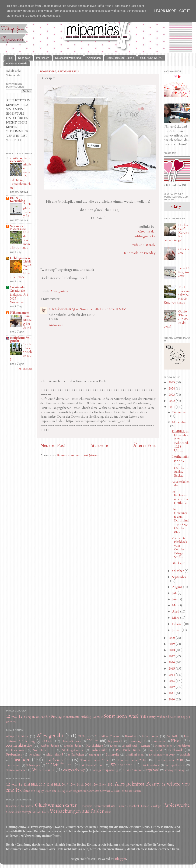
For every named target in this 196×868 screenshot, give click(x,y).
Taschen (20, 760)
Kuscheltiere (95, 746)
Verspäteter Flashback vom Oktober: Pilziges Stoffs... (179, 548)
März (176, 618)
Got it (185, 11)
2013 (172, 681)
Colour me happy (32, 791)
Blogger (121, 859)
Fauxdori (131, 736)
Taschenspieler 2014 (94, 760)
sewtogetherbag (175, 770)
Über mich (24, 58)
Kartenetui (158, 741)
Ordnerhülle (99, 750)
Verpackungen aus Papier (77, 811)
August (178, 587)
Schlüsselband (54, 755)
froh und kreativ (144, 245)
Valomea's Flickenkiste (18, 228)
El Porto (84, 736)
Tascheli (185, 755)
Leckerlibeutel (129, 746)
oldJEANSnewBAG (151, 58)
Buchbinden (13, 806)
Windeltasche (43, 770)
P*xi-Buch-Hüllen (128, 750)
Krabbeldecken (50, 746)
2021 (172, 407)
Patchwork (176, 750)
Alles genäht (50, 736)
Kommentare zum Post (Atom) (78, 455)
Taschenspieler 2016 (132, 760)
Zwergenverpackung (105, 770)
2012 (172, 687)
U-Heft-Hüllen (59, 765)
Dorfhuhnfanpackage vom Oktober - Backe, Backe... (180, 466)
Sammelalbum (14, 812)
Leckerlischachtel (128, 806)
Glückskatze (184, 251)
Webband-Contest (168, 717)
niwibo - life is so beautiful (20, 160)
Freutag (57, 717)
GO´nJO (48, 741)
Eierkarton (27, 806)
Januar (177, 630)
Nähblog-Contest (92, 717)
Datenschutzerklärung (68, 58)
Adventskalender (181, 484)
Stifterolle (113, 755)
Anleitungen (94, 58)
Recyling (35, 755)
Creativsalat (147, 231)
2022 (172, 401)
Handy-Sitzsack (71, 741)
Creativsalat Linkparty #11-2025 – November (20, 297)
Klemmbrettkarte (105, 806)
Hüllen (93, 741)
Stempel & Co (31, 812)
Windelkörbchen (17, 770)
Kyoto (114, 746)
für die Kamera (132, 770)
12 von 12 (14, 716)
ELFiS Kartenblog (18, 200)
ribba (108, 812)
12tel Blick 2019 (57, 785)
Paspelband (155, 750)
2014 (172, 675)
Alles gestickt (59, 291)
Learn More (165, 11)
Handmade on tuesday (139, 253)
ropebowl (153, 770)
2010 (172, 699)
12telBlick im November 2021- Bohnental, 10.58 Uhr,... (180, 441)
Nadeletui (184, 746)
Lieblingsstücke (144, 236)
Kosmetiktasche (19, 745)
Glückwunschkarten (56, 805)
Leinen (146, 746)
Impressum (43, 58)
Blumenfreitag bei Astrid (28, 322)
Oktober (178, 571)
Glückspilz (179, 563)
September (179, 577)
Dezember (179, 412)
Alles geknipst (130, 784)
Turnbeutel (13, 765)
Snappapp (95, 755)
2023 (172, 395)
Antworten (56, 325)
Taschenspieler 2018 (169, 760)
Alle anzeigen (25, 369)
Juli (175, 593)
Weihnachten (122, 765)
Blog (9, 58)
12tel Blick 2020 (80, 785)
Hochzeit (86, 806)
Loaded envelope (151, 806)
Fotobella (173, 736)
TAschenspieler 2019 (162, 755)
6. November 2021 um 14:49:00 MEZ (101, 309)
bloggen (185, 717)
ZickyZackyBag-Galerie (120, 58)
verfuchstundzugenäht (20, 339)
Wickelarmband (151, 765)
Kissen (176, 741)
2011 (172, 693)
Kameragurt (137, 741)
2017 (172, 656)
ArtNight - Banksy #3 (27, 210)
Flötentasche (150, 736)
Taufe (45, 812)
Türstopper (33, 765)
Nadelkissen (19, 750)
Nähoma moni (20, 313)
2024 (172, 389)
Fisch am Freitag (55, 791)
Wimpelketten (175, 765)
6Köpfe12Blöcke (17, 736)
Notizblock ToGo (44, 750)
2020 (172, 638)
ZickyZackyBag (74, 770)
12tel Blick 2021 (103, 785)
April (176, 612)
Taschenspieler (58, 760)
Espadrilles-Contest (107, 736)
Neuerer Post (53, 445)
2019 (172, 644)
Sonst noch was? (121, 716)
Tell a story (148, 717)
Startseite (99, 445)
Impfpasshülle (115, 741)
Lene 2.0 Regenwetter (184, 272)
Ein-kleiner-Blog (63, 309)
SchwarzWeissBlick (112, 791)
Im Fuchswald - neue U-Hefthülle (180, 497)
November (179, 422)
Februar (178, 624)
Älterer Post (144, 445)
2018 (172, 650)
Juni (175, 599)
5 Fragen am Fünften (37, 717)
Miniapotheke (164, 746)
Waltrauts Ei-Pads (17, 63)
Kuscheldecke (73, 746)
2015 (172, 669)
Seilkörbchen (76, 755)
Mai (175, 605)
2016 (172, 662)
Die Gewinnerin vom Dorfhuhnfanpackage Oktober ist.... (180, 521)
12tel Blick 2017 (34, 785)
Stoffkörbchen (135, 755)
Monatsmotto (71, 717)
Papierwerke (176, 805)
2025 (172, 382)
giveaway (11, 722)
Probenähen (14, 755)
